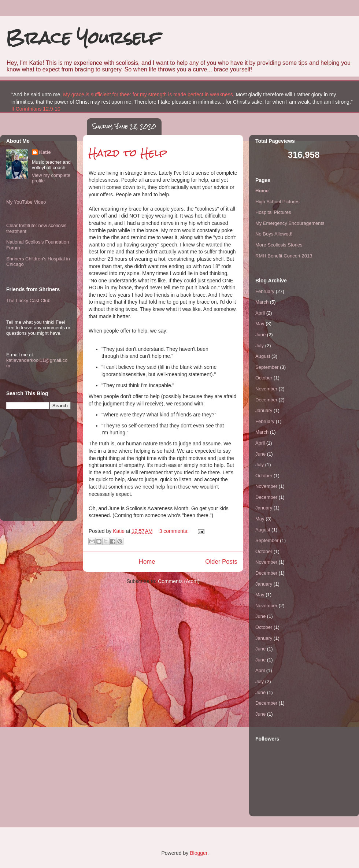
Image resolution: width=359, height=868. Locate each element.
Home (147, 562)
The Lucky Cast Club (28, 301)
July (260, 346)
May (260, 324)
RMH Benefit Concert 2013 (284, 256)
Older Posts (221, 562)
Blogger (198, 853)
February (265, 291)
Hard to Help (128, 153)
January (264, 410)
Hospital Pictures (273, 212)
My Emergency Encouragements (290, 223)
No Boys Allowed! (274, 234)
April (260, 313)
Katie (45, 152)
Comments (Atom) (179, 581)
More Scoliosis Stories (279, 245)
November (266, 389)
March (262, 302)
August (263, 356)
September (267, 367)
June (260, 335)
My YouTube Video (26, 202)
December (266, 400)
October (264, 378)
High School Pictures (277, 202)
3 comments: (175, 531)
